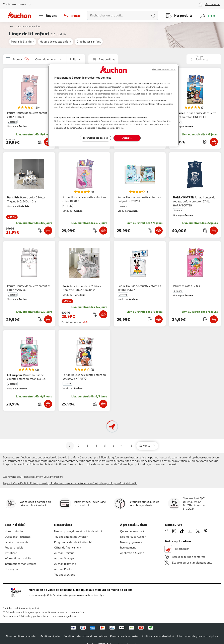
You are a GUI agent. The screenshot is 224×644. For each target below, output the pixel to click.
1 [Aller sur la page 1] (70, 446)
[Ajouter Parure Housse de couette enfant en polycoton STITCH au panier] (159, 231)
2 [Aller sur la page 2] (79, 446)
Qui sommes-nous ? (132, 531)
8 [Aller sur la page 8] (131, 446)
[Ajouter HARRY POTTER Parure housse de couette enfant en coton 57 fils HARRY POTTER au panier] (214, 231)
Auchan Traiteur (64, 553)
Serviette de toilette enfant (82, 483)
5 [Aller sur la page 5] (105, 446)
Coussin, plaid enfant (52, 483)
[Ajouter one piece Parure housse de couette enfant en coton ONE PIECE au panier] (214, 142)
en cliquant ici (31, 608)
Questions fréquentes (18, 537)
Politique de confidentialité (158, 636)
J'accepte (127, 138)
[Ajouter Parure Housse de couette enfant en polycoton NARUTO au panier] (103, 404)
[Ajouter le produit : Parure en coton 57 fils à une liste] (205, 319)
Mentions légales (50, 636)
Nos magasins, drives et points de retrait (78, 531)
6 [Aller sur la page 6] (114, 446)
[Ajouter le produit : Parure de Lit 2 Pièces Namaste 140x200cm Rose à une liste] (95, 314)
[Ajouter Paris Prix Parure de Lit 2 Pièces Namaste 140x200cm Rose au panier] (103, 314)
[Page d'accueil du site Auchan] (21, 15)
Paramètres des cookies (124, 636)
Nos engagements (131, 542)
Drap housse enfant (89, 42)
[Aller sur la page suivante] (147, 446)
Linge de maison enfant (28, 27)
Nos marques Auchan (133, 537)
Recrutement (128, 548)
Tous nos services (64, 575)
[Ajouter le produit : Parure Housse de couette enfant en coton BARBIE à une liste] (95, 230)
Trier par (200, 56)
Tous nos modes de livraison (71, 537)
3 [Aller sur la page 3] (87, 446)
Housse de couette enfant (56, 42)
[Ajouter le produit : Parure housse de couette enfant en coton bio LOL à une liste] (40, 404)
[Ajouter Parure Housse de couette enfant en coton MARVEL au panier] (48, 319)
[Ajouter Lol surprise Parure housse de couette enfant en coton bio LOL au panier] (48, 404)
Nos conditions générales (21, 636)
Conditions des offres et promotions (85, 636)
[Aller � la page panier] (207, 15)
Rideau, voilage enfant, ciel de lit (118, 483)
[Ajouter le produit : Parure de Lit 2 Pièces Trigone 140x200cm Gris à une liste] (40, 230)
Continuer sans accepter (164, 69)
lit (143, 458)
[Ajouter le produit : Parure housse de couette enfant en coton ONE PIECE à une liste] (205, 142)
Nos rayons (11, 569)
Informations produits (18, 558)
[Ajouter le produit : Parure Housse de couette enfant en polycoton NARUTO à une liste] (95, 404)
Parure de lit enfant (23, 42)
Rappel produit (14, 548)
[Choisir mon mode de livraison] (18, 4)
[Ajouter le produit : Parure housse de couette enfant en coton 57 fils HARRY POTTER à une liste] (205, 230)
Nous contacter (14, 531)
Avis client (11, 553)
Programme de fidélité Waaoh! (73, 542)
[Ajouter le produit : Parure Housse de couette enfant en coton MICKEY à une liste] (150, 319)
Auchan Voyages (64, 558)
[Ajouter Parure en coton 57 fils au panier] (214, 319)
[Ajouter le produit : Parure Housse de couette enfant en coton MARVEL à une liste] (40, 319)
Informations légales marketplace (198, 636)
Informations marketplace (20, 564)
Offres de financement (68, 548)
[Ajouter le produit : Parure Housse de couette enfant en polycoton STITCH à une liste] (150, 230)
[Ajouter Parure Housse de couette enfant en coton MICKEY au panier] (159, 319)
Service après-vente (17, 542)
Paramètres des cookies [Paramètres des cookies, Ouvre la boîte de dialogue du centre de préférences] (96, 138)
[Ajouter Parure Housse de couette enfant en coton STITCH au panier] (48, 142)
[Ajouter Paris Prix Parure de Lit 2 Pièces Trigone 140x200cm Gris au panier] (48, 231)
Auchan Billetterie (65, 564)
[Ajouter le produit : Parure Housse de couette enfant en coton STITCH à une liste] (40, 142)
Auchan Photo (63, 569)
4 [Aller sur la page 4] (96, 446)
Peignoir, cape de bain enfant (21, 483)
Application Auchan (132, 553)
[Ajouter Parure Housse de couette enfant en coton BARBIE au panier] (103, 231)
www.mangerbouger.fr (68, 616)
